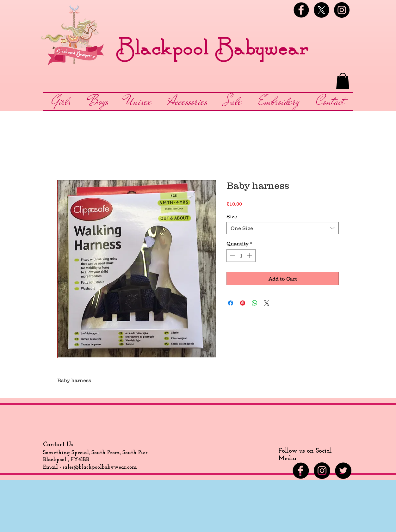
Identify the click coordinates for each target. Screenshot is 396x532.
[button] (343, 81)
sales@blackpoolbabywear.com (100, 467)
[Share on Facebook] (231, 303)
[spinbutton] (241, 256)
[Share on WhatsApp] (255, 303)
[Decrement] (232, 256)
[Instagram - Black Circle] (342, 10)
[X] (322, 10)
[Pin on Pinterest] (243, 303)
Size (232, 216)
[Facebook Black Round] (301, 10)
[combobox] (283, 228)
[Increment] (250, 256)
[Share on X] (267, 303)
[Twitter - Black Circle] (343, 471)
